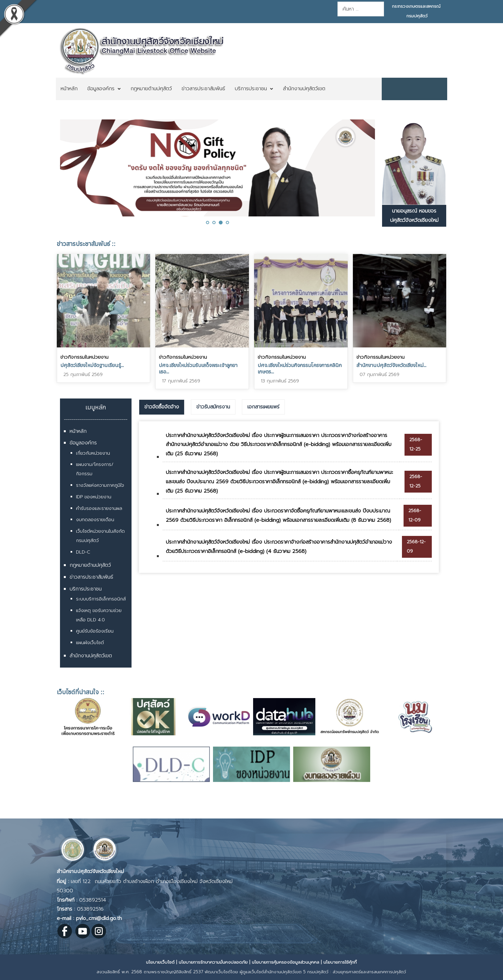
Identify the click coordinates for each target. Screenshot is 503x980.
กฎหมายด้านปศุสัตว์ (90, 565)
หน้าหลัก (78, 431)
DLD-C (83, 552)
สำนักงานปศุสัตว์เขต (91, 656)
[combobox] (361, 9)
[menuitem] (69, 89)
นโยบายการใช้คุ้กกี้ (340, 962)
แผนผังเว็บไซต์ (90, 643)
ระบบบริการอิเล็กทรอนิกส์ (101, 599)
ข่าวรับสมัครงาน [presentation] (213, 407)
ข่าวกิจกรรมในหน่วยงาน (84, 357)
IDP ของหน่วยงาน (94, 497)
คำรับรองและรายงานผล (99, 508)
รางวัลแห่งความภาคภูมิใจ (100, 485)
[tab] (162, 407)
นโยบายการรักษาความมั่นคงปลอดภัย (213, 962)
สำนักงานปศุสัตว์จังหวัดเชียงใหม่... (391, 365)
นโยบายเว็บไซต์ (160, 962)
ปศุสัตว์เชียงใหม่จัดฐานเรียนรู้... (92, 365)
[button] (208, 223)
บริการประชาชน (86, 589)
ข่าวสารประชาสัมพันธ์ (91, 577)
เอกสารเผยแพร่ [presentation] (263, 407)
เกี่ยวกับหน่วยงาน (93, 453)
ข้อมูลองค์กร (83, 443)
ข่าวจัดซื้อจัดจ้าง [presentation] (162, 407)
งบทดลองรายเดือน (95, 520)
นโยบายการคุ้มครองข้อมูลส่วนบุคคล (286, 962)
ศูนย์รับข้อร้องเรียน (95, 631)
